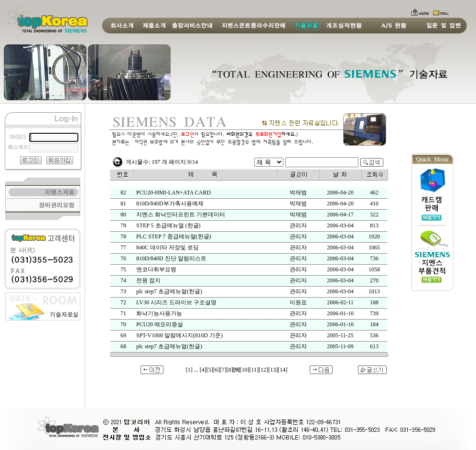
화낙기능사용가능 (159, 313)
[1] (189, 370)
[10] (245, 370)
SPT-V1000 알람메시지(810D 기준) (179, 335)
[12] (263, 370)
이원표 (298, 302)
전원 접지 (148, 280)
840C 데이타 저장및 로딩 (168, 247)
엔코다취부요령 (156, 269)
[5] (210, 370)
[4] (203, 370)
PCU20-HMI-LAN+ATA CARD (173, 193)
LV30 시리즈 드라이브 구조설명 (176, 302)
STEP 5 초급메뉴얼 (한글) (168, 225)
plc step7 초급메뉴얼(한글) (169, 291)
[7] (223, 370)
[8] (230, 370)
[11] (254, 370)
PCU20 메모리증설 (160, 324)
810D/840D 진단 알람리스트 (171, 258)
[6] (216, 370)
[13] (273, 370)
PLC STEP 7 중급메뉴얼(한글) (174, 236)
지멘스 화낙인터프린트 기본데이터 (181, 214)
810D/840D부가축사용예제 (170, 204)
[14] (282, 370)
